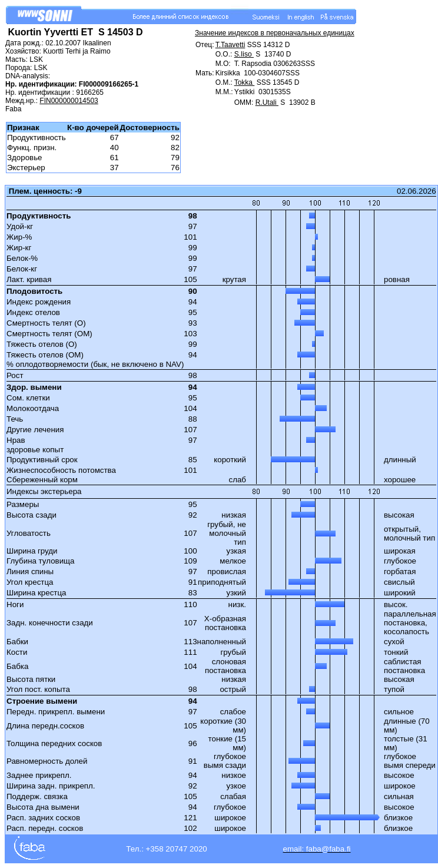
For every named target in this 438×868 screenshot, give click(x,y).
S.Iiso (244, 54)
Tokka (245, 82)
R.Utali (267, 102)
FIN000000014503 (69, 101)
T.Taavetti (230, 45)
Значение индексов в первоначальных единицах (275, 33)
